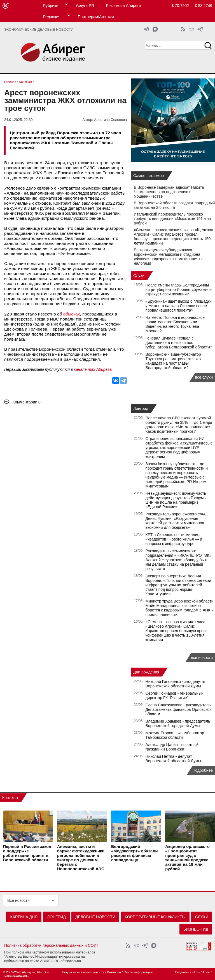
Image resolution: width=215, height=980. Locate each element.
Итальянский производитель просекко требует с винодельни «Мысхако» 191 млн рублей (172, 219)
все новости (202, 658)
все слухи (204, 377)
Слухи (139, 276)
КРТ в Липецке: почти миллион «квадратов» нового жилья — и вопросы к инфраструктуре (174, 539)
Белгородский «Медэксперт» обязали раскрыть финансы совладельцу (135, 854)
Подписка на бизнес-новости (83, 972)
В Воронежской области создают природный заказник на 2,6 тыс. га (174, 205)
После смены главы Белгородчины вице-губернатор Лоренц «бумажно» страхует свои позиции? (179, 290)
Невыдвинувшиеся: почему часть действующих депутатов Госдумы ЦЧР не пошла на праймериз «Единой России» (176, 500)
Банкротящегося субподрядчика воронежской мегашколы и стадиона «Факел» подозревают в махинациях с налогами (169, 257)
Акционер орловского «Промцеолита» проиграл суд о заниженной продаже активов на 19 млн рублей (187, 858)
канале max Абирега (93, 369)
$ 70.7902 (180, 6)
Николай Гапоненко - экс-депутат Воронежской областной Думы (176, 684)
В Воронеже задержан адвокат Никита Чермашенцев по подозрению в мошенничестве (169, 192)
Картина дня (24, 917)
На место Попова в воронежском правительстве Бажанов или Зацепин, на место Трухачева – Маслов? (176, 324)
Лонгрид (141, 408)
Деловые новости (95, 917)
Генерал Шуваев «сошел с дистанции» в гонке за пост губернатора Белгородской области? (179, 343)
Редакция (52, 17)
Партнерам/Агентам (96, 17)
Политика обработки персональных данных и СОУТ (51, 945)
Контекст (10, 798)
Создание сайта (187, 972)
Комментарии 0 (27, 402)
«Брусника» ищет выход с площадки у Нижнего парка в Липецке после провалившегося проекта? (179, 306)
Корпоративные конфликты (155, 917)
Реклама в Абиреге (123, 6)
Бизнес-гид (196, 929)
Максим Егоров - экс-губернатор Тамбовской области (175, 735)
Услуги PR (85, 6)
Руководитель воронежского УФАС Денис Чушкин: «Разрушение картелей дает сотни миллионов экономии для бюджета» (177, 521)
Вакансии (114, 972)
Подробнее (203, 770)
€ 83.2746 (204, 6)
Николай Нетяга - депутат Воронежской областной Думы (173, 759)
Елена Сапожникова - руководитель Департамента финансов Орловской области (179, 709)
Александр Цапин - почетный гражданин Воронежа (172, 747)
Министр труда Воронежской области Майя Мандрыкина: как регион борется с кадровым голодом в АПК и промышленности (180, 608)
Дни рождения (146, 672)
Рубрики (51, 6)
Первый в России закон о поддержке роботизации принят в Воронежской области (27, 854)
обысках (72, 314)
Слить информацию (138, 972)
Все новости (18, 900)
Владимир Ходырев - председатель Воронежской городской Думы (178, 723)
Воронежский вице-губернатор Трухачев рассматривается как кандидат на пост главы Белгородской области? (173, 361)
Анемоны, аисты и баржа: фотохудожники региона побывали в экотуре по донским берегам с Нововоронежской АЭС (81, 858)
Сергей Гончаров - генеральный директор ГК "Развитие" (175, 695)
